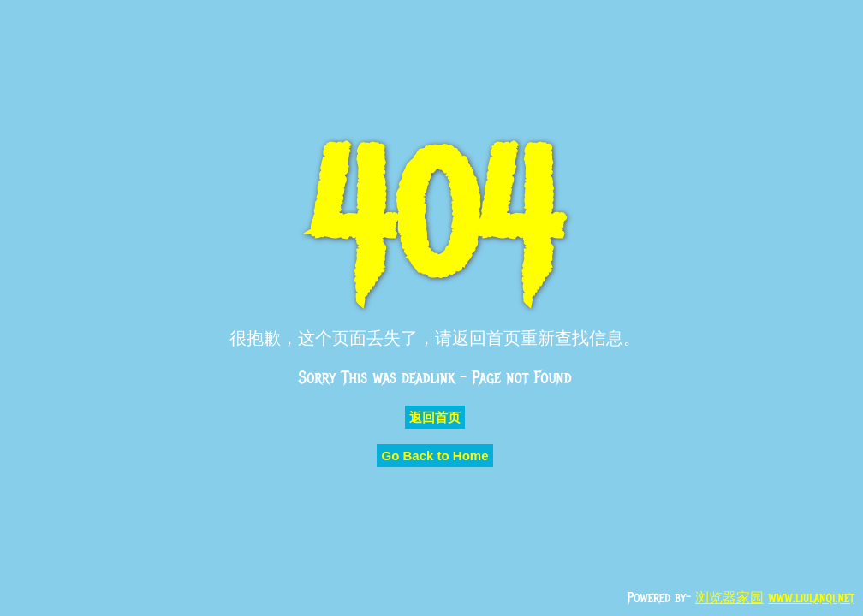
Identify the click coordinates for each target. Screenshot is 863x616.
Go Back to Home (434, 456)
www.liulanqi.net (811, 598)
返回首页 (435, 417)
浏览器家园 (729, 598)
